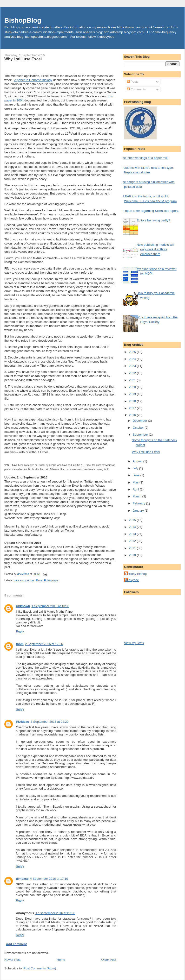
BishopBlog (23, 20)
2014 (133, 527)
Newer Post (12, 960)
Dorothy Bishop (136, 574)
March (138, 496)
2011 (133, 548)
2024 (133, 359)
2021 (133, 380)
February (139, 503)
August (138, 461)
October (139, 428)
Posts (133, 82)
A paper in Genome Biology (33, 80)
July (136, 468)
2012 (133, 541)
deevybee (132, 580)
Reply (20, 631)
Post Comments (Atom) (40, 968)
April (136, 489)
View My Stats (134, 643)
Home (61, 960)
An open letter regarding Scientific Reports (150, 211)
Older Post (109, 960)
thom (20, 644)
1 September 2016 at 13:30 (51, 606)
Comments (136, 89)
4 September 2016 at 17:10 (49, 879)
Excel (39, 580)
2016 (133, 415)
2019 (133, 394)
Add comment (17, 944)
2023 (133, 366)
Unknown (23, 606)
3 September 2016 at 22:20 (50, 722)
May (136, 482)
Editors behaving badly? (153, 220)
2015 (133, 520)
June (137, 475)
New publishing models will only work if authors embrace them (155, 249)
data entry (20, 580)
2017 (133, 408)
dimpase (22, 879)
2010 (133, 555)
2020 (133, 387)
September (141, 435)
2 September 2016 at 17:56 (44, 644)
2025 (133, 352)
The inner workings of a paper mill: (144, 158)
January (139, 511)
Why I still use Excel (146, 452)
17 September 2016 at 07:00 (55, 913)
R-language (51, 580)
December (140, 421)
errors (31, 580)
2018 (133, 401)
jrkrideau (23, 722)
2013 (133, 534)
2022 (133, 373)
